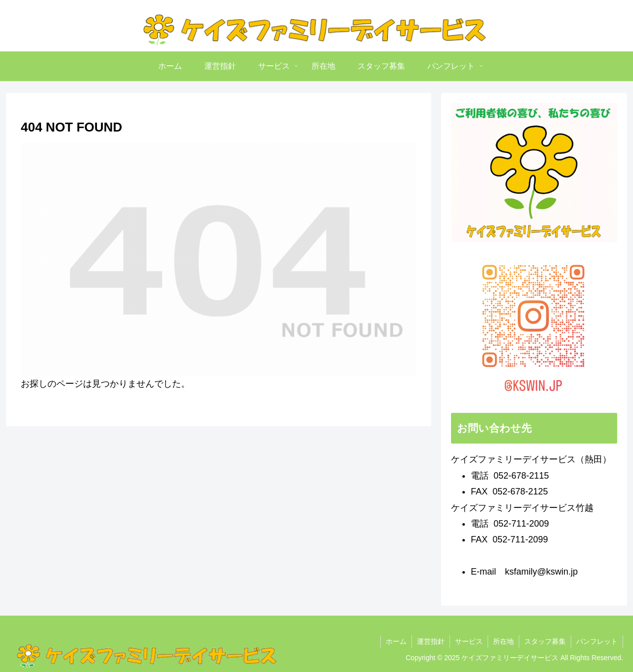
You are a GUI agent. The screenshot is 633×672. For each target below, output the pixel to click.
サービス (469, 641)
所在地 (503, 641)
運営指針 (431, 641)
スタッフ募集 (545, 641)
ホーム (396, 641)
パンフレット (597, 641)
